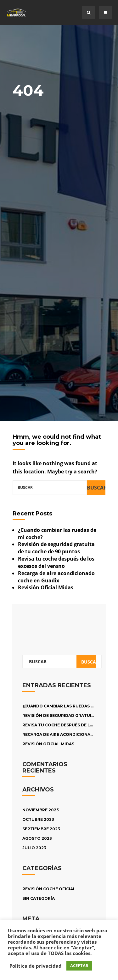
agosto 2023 (37, 838)
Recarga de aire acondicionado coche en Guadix (56, 577)
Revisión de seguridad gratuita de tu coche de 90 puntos (56, 548)
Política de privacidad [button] (36, 966)
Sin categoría (39, 898)
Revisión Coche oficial (49, 889)
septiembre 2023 (41, 829)
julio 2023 (34, 848)
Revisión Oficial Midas (46, 587)
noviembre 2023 (41, 810)
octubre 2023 (38, 819)
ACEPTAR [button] (79, 965)
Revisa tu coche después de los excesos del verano (56, 562)
